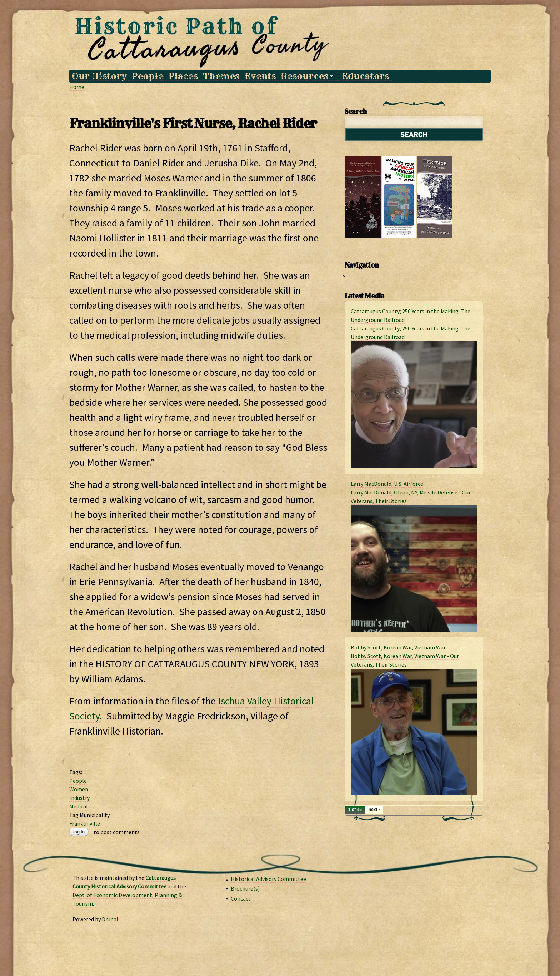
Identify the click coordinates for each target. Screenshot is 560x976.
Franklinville (85, 823)
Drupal (110, 919)
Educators (365, 76)
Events (260, 76)
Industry (79, 798)
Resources (306, 76)
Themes (221, 76)
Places (183, 76)
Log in (79, 832)
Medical (79, 806)
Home (77, 87)
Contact (241, 898)
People (148, 76)
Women (79, 789)
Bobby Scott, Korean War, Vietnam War (398, 647)
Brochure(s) (245, 888)
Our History (99, 76)
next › (374, 810)
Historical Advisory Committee (268, 879)
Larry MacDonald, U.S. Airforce (387, 484)
